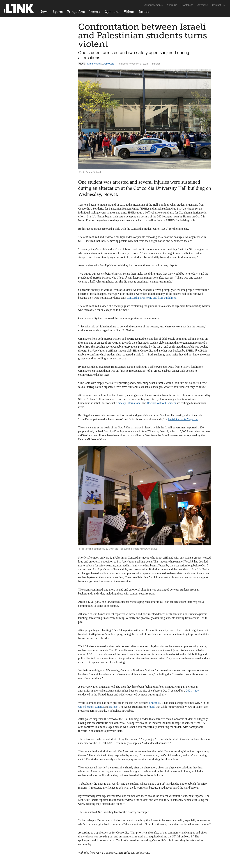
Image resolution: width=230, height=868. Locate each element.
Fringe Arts (76, 12)
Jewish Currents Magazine (183, 419)
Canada (99, 707)
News (44, 12)
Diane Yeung (94, 64)
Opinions (112, 12)
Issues (144, 12)
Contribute (187, 5)
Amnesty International (128, 403)
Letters (95, 12)
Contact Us (218, 5)
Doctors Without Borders (161, 403)
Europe (113, 707)
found (152, 707)
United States (86, 707)
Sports (58, 12)
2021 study (192, 691)
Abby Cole (109, 64)
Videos (129, 12)
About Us (172, 5)
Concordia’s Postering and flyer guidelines (151, 298)
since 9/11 (155, 703)
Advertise (203, 5)
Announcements (153, 5)
